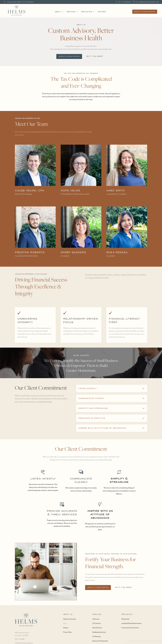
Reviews (102, 12)
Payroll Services (97, 628)
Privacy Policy (67, 632)
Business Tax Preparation (100, 641)
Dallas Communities (70, 619)
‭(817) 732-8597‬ (95, 56)
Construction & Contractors (130, 628)
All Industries (125, 619)
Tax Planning (96, 636)
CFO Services (97, 623)
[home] (29, 11)
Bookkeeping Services (99, 632)
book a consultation (145, 12)
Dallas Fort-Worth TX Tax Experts (21, 2)
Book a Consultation (69, 56)
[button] (59, 12)
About (65, 623)
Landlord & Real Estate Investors (131, 623)
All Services (96, 619)
